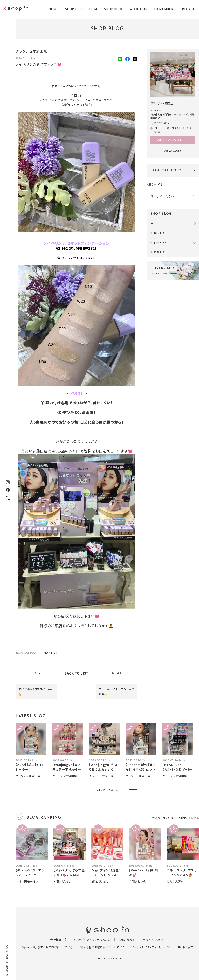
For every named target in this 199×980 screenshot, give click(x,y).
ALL (153, 223)
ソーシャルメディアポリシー (149, 947)
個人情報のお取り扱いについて (100, 947)
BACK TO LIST (76, 673)
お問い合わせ (127, 940)
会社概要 (56, 940)
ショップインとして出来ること (92, 940)
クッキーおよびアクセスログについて (45, 947)
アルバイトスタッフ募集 (169, 140)
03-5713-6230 (161, 123)
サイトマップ (185, 947)
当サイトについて (154, 940)
